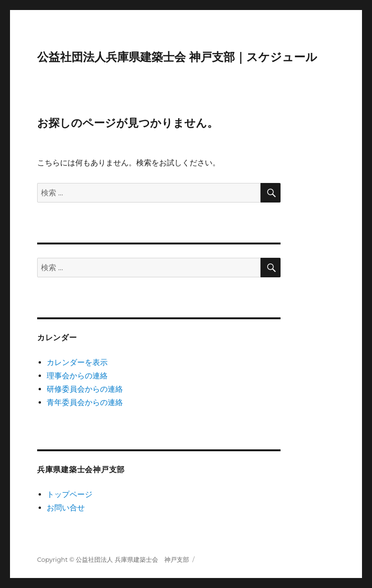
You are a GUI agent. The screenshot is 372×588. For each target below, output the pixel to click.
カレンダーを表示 (77, 362)
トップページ (70, 494)
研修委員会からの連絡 (85, 389)
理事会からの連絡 (77, 376)
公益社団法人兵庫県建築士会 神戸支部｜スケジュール (177, 57)
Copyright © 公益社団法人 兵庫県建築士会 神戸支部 (113, 559)
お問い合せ (66, 508)
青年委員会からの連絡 (85, 402)
